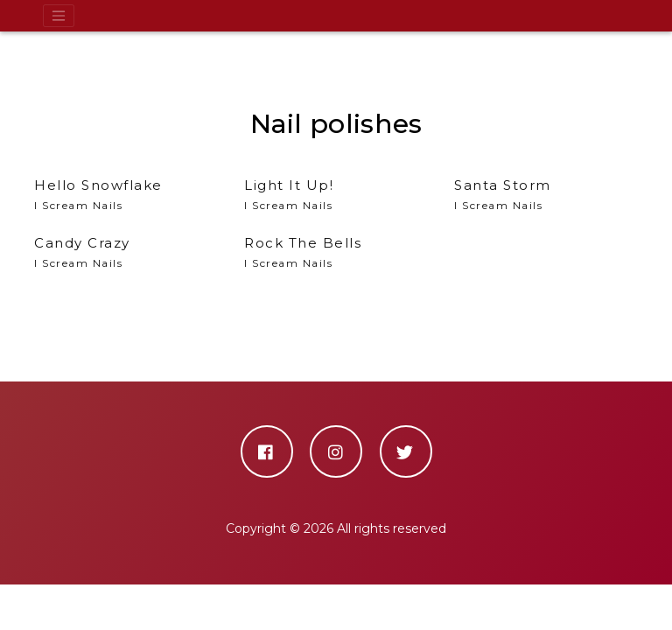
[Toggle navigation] (59, 16)
